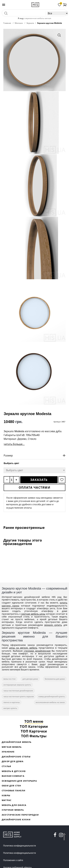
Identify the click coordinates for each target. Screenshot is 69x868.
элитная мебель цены (33, 614)
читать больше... (14, 444)
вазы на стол (9, 679)
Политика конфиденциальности (20, 846)
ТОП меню (34, 721)
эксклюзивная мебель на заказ (50, 702)
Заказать (39, 480)
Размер (8, 455)
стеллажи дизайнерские (37, 651)
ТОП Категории (34, 726)
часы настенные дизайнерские (18, 691)
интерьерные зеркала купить (17, 685)
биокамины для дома (55, 679)
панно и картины (12, 702)
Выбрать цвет (11, 463)
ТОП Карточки (34, 731)
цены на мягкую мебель (23, 648)
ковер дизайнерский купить (52, 696)
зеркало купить (53, 625)
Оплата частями (34, 487)
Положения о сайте (13, 860)
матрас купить (10, 708)
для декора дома (30, 679)
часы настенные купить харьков (19, 696)
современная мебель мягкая (38, 18)
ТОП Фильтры (34, 736)
